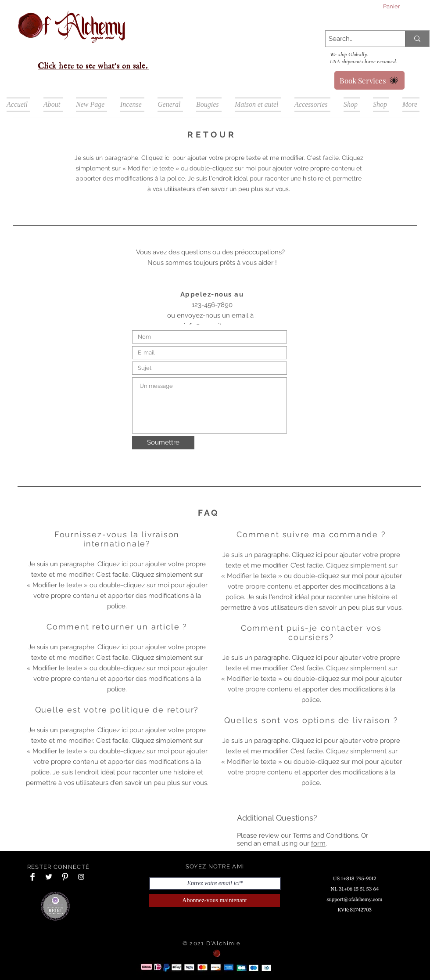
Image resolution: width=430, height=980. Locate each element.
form (318, 843)
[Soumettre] (163, 443)
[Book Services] (369, 80)
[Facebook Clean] (32, 877)
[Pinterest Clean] (65, 877)
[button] (401, 6)
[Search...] (358, 39)
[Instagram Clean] (81, 877)
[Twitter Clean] (49, 877)
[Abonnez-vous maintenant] (215, 900)
